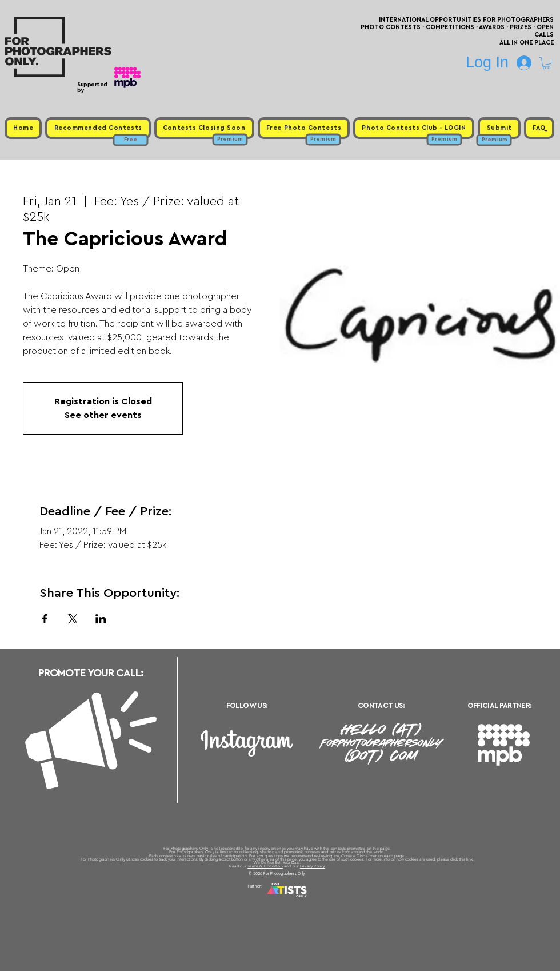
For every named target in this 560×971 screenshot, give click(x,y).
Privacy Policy (313, 866)
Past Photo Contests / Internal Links (318, 900)
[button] (547, 63)
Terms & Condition (265, 866)
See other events (103, 415)
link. (470, 859)
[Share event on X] (73, 619)
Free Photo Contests (262, 900)
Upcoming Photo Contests (216, 900)
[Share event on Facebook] (45, 619)
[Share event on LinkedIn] (101, 619)
